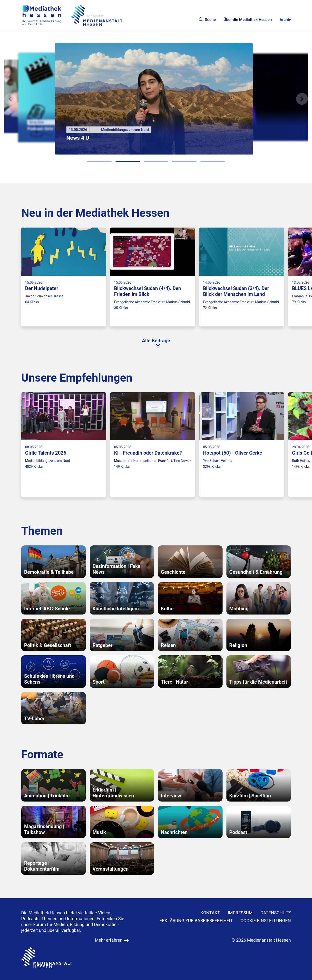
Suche (207, 20)
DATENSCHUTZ (276, 913)
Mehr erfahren (109, 940)
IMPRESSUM (240, 913)
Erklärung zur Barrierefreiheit (196, 921)
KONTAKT (210, 913)
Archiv (285, 20)
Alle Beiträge (156, 341)
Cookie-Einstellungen (266, 921)
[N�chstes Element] (302, 99)
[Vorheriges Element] (10, 99)
